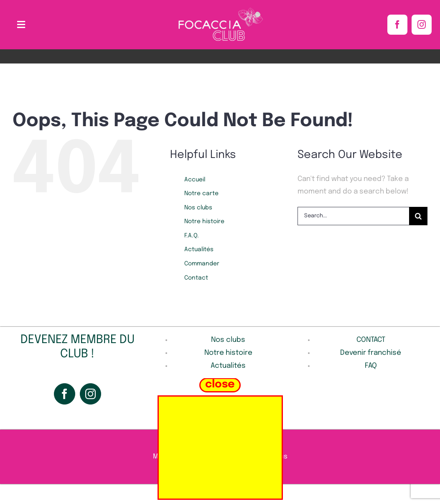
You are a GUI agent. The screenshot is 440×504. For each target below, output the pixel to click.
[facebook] (397, 25)
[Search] (418, 216)
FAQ (371, 366)
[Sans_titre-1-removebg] (220, 10)
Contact (196, 278)
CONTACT (371, 340)
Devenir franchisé (371, 353)
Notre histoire (204, 221)
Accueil (195, 180)
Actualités (199, 249)
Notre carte (201, 193)
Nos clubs (198, 208)
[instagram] (422, 25)
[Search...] (353, 216)
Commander (202, 264)
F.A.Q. (192, 236)
